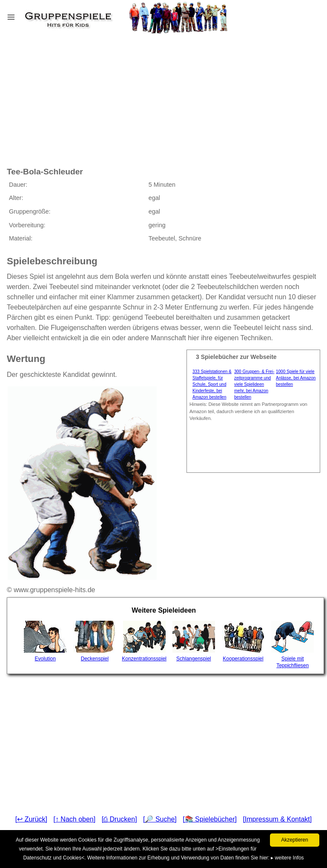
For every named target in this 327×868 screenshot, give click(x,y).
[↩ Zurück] (31, 819)
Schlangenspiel (194, 641)
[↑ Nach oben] (74, 819)
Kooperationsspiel (243, 641)
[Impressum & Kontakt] (277, 819)
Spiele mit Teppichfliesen (293, 645)
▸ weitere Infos (287, 858)
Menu (22, 15)
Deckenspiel (95, 641)
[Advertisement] (100, 93)
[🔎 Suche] (160, 819)
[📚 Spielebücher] (210, 819)
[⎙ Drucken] (119, 819)
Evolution (45, 641)
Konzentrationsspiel (144, 641)
